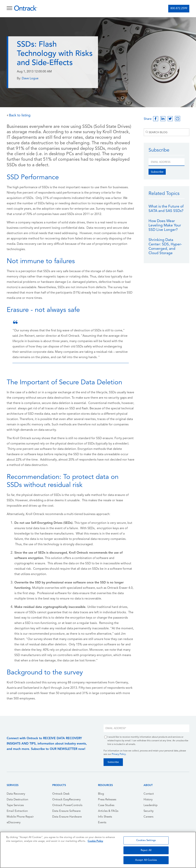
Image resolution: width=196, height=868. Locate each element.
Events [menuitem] (102, 823)
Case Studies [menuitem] (106, 805)
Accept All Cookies (146, 860)
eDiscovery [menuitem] (14, 823)
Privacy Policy (119, 754)
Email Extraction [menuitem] (17, 811)
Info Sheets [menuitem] (105, 817)
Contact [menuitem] (149, 794)
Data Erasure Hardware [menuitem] (67, 817)
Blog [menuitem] (101, 794)
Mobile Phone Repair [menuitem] (20, 817)
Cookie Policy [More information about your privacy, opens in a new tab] (95, 841)
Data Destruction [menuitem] (17, 800)
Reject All (146, 850)
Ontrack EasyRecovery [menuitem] (66, 800)
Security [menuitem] (149, 811)
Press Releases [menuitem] (107, 800)
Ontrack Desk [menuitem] (61, 794)
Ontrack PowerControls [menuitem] (67, 805)
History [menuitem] (148, 800)
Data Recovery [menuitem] (16, 794)
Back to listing (19, 116)
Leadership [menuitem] (151, 805)
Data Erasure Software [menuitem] (66, 811)
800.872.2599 (179, 9)
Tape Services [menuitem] (15, 805)
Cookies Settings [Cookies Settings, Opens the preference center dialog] (146, 840)
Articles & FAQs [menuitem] (108, 811)
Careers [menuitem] (148, 817)
